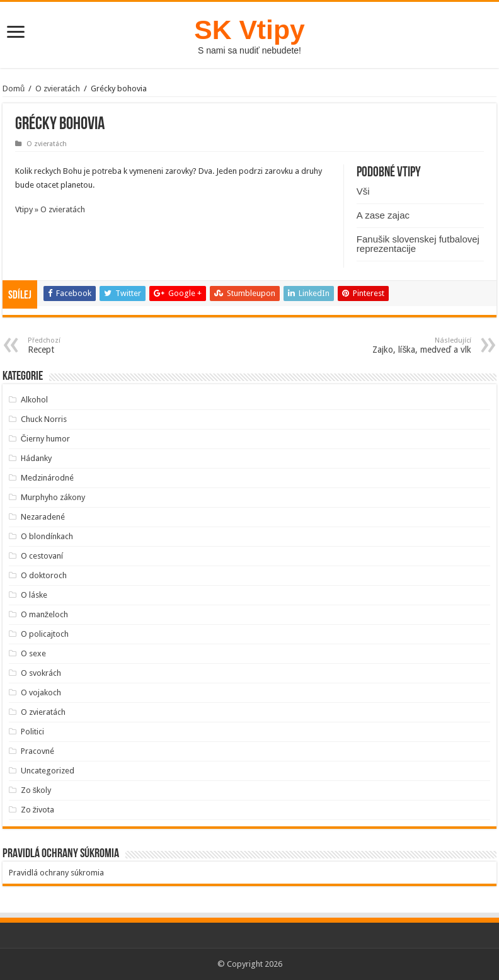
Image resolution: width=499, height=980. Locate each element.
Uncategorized (48, 771)
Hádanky (36, 458)
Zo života (38, 810)
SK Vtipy (249, 30)
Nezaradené (43, 517)
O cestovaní (42, 556)
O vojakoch (41, 692)
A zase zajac (383, 215)
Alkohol (34, 400)
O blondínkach (47, 536)
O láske (34, 595)
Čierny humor (45, 439)
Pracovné (37, 751)
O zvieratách (58, 88)
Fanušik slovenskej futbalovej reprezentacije (418, 244)
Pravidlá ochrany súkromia (56, 873)
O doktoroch (44, 575)
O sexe (33, 653)
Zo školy (36, 790)
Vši (363, 191)
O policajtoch (45, 634)
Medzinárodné (47, 478)
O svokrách (41, 673)
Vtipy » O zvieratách (50, 209)
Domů (14, 88)
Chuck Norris (44, 419)
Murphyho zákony (53, 497)
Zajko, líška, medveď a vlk (407, 345)
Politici (32, 732)
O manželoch (45, 614)
